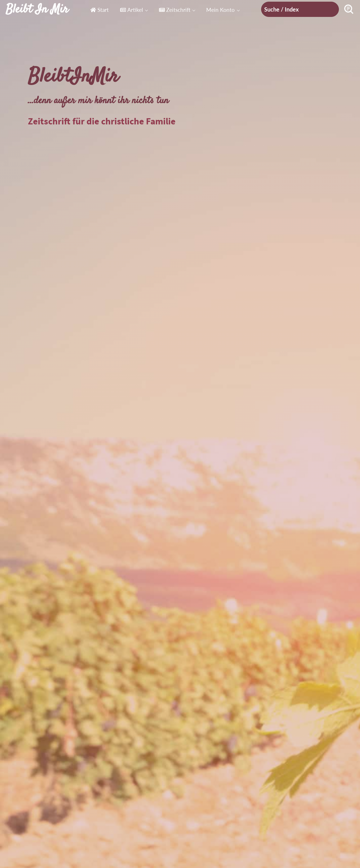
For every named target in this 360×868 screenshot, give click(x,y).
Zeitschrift (175, 10)
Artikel (131, 10)
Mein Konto (220, 10)
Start (99, 10)
